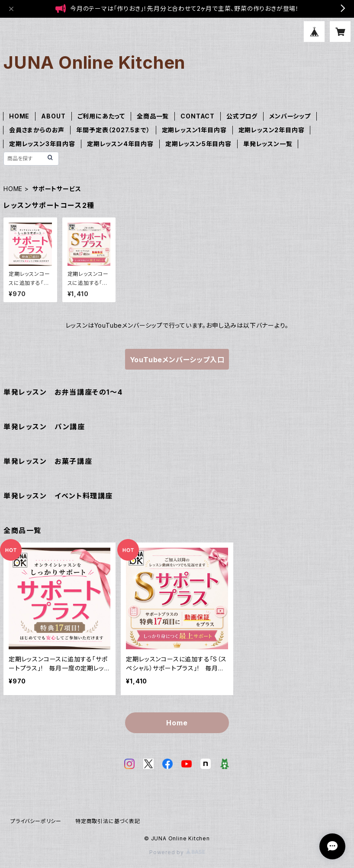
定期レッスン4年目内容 (120, 144)
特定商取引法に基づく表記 (108, 821)
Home (177, 723)
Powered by (177, 852)
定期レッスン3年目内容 (42, 144)
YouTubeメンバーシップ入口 (177, 360)
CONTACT (198, 116)
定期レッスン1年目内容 (194, 130)
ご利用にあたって (101, 116)
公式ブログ (242, 116)
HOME (19, 116)
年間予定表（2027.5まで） (113, 130)
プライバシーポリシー (36, 821)
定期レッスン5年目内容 (198, 144)
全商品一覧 (153, 116)
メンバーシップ (290, 116)
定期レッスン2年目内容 (272, 130)
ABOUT (53, 116)
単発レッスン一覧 (268, 144)
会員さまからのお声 (37, 130)
